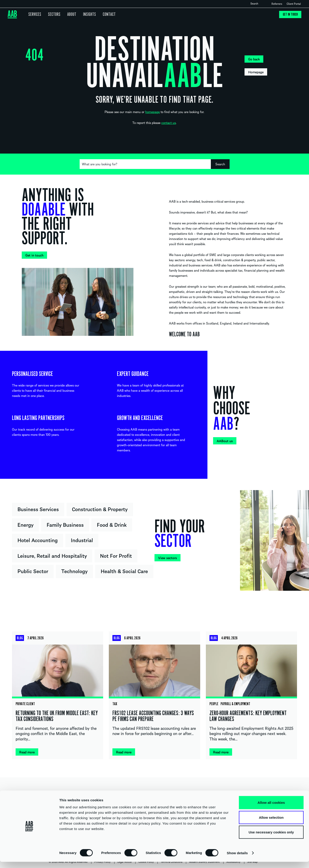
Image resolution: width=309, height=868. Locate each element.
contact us (169, 123)
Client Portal (294, 4)
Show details (237, 859)
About (68, 14)
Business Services (38, 509)
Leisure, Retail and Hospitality (52, 555)
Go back (254, 59)
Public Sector (33, 571)
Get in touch (290, 14)
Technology (74, 571)
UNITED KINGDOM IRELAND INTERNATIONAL (155, 794)
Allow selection (271, 824)
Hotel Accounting (38, 540)
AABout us (225, 441)
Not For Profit (116, 555)
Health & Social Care (124, 571)
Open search (262, 4)
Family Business (65, 524)
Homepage (256, 72)
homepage (152, 112)
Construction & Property (100, 509)
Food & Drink (112, 524)
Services (34, 14)
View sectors (168, 558)
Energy (25, 524)
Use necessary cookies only (271, 838)
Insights (85, 14)
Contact (103, 14)
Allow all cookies (271, 809)
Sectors (52, 14)
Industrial (82, 540)
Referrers (277, 4)
